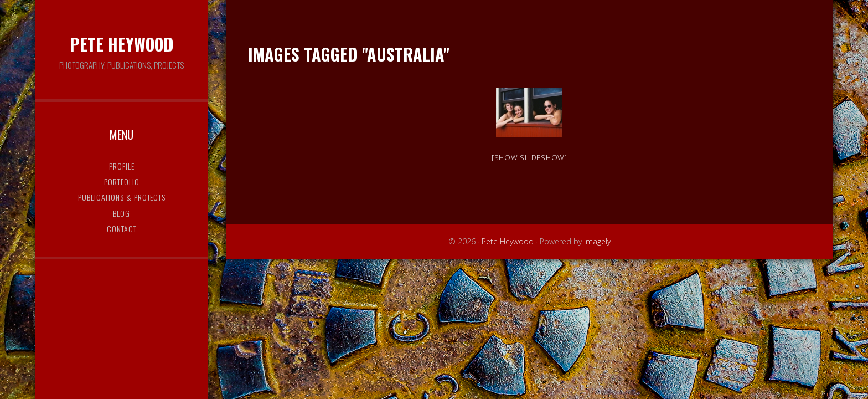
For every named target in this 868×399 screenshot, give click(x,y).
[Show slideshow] (529, 157)
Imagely (597, 241)
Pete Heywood (122, 44)
